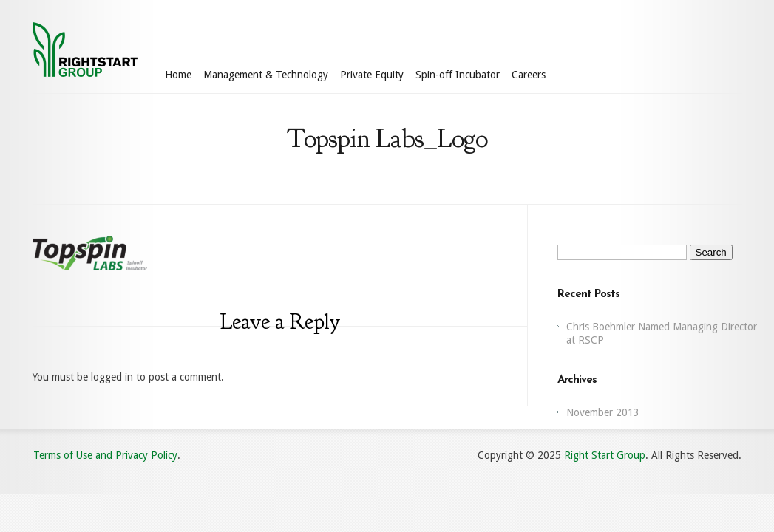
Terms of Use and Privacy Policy (105, 455)
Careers (529, 75)
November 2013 (603, 412)
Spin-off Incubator (458, 75)
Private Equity (372, 75)
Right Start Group (605, 455)
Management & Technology (266, 75)
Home (178, 75)
